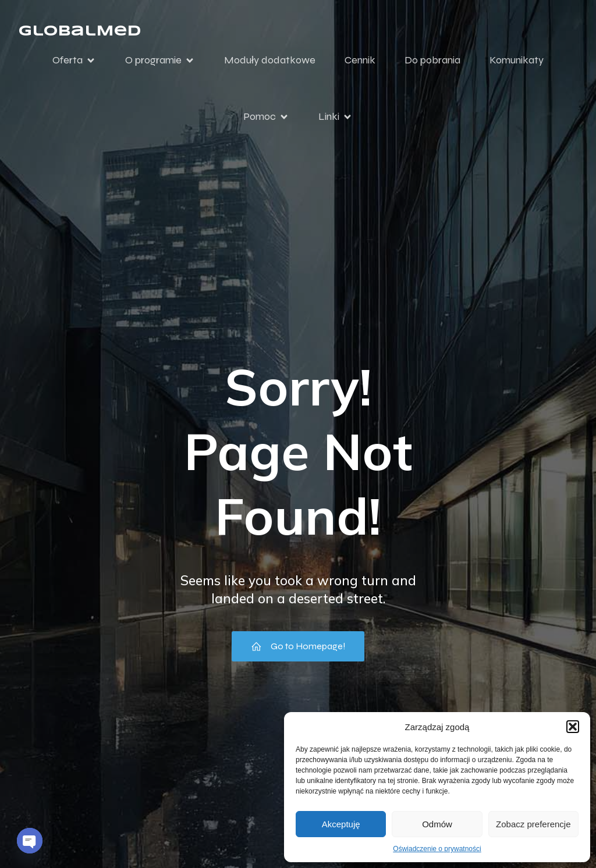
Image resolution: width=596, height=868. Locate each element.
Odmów (437, 824)
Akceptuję (341, 824)
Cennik (360, 60)
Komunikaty (517, 60)
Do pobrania (432, 60)
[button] (573, 727)
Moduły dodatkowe (270, 60)
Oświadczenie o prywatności (437, 849)
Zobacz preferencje (533, 824)
